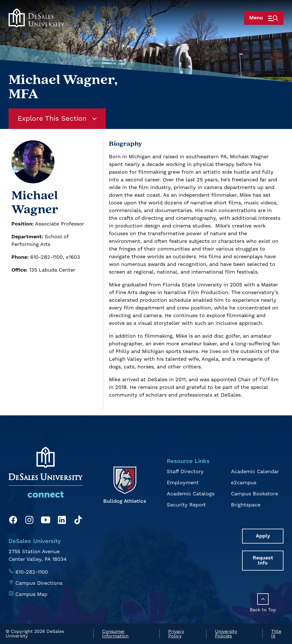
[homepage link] (36, 26)
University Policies (226, 634)
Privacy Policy (176, 634)
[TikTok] (78, 521)
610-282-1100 (32, 572)
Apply (263, 536)
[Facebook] (13, 521)
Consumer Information (115, 634)
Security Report (186, 505)
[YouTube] (46, 521)
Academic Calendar (255, 472)
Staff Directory (185, 472)
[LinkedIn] (62, 521)
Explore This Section (57, 119)
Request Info (263, 560)
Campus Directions (39, 583)
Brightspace (246, 505)
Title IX (276, 634)
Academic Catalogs (191, 494)
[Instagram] (29, 521)
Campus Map (31, 594)
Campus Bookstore (255, 494)
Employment (183, 483)
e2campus (244, 483)
